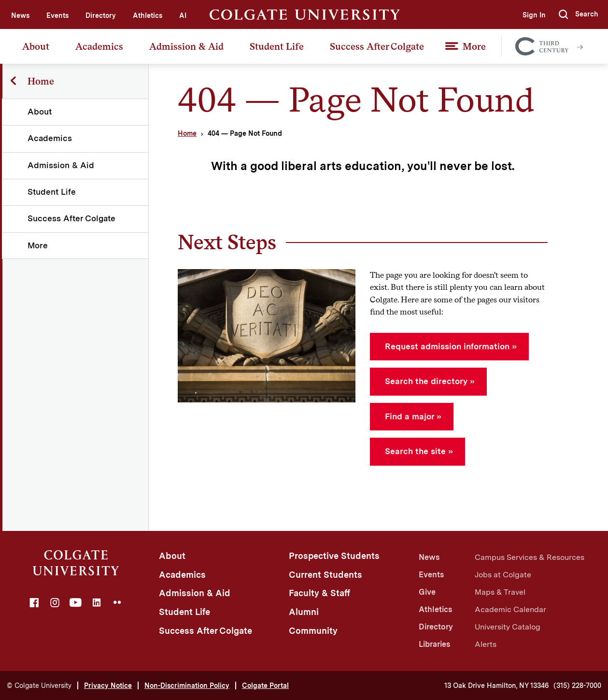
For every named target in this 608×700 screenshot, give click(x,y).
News (20, 15)
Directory (101, 15)
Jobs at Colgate (503, 575)
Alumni (304, 612)
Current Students (325, 575)
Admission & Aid (186, 46)
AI (183, 15)
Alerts (486, 644)
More (474, 46)
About (36, 46)
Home (187, 133)
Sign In (534, 15)
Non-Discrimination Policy (187, 686)
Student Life (277, 46)
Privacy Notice (108, 686)
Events (57, 15)
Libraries (434, 644)
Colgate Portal (265, 686)
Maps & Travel (500, 592)
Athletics (148, 15)
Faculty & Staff (319, 593)
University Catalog (508, 627)
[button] (579, 14)
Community (313, 631)
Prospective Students (334, 556)
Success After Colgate (377, 46)
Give (427, 592)
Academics (99, 46)
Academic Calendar (510, 609)
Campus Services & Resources (530, 557)
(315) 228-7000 (577, 686)
